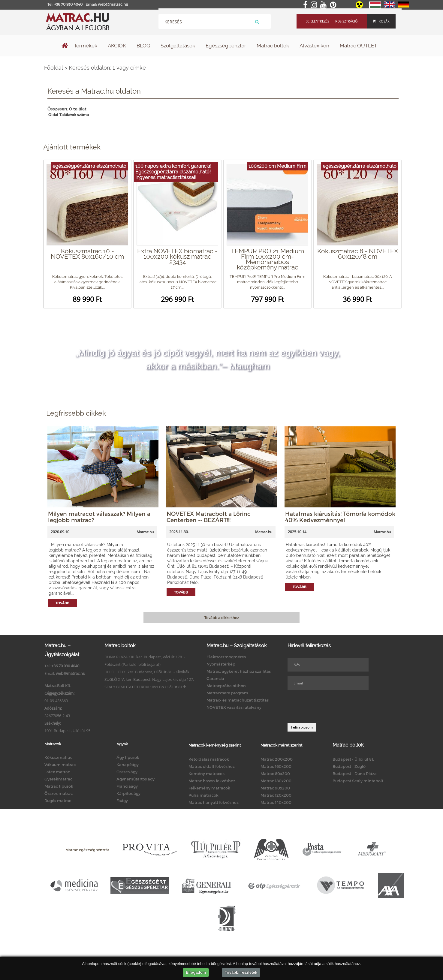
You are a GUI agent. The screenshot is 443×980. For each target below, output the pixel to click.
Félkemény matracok (209, 788)
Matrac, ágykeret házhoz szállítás (239, 671)
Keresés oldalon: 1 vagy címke (107, 68)
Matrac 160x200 (276, 766)
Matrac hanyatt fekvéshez (214, 802)
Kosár (381, 21)
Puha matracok (203, 795)
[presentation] (333, 706)
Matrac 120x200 (276, 795)
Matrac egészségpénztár (87, 850)
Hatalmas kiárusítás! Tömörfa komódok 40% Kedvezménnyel (340, 517)
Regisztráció (347, 21)
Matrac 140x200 (276, 802)
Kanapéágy (128, 765)
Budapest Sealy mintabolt (358, 781)
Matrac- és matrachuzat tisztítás (238, 700)
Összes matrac (59, 793)
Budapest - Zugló (349, 766)
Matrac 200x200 (277, 759)
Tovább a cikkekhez (222, 618)
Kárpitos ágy (128, 793)
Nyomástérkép (221, 664)
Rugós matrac (58, 801)
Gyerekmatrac (58, 779)
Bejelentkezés (317, 21)
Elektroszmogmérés (226, 657)
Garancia (215, 678)
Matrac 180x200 (276, 781)
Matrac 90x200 (275, 788)
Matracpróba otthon (226, 686)
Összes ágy (127, 772)
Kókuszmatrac (58, 757)
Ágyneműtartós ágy (136, 779)
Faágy (122, 801)
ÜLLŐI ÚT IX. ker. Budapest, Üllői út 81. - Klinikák (147, 672)
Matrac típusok (59, 786)
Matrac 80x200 (275, 774)
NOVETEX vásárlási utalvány (234, 707)
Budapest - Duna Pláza (355, 774)
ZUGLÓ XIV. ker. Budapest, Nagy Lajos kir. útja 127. (149, 679)
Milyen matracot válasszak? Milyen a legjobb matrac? (99, 517)
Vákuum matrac (60, 765)
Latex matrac (57, 772)
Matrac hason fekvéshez (212, 781)
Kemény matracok (207, 774)
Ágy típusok (128, 757)
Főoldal (54, 68)
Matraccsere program (227, 693)
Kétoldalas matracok (209, 759)
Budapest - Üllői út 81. (353, 759)
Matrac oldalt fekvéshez (212, 766)
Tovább (62, 603)
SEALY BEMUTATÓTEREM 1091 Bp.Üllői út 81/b (145, 687)
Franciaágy (127, 786)
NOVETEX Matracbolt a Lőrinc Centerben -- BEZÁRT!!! (209, 517)
